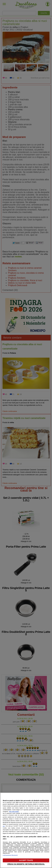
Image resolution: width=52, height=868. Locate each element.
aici (4, 826)
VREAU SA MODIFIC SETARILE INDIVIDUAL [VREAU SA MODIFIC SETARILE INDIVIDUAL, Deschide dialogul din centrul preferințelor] (26, 864)
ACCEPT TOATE (26, 860)
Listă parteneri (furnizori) (10, 855)
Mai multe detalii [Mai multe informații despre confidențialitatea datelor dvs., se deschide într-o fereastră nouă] (14, 812)
